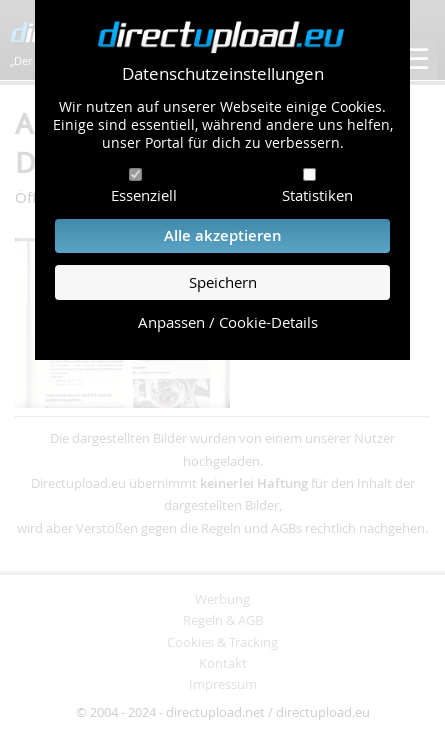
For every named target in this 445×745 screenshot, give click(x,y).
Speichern (223, 282)
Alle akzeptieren (223, 235)
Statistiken (317, 195)
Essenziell (144, 195)
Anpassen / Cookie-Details (228, 322)
